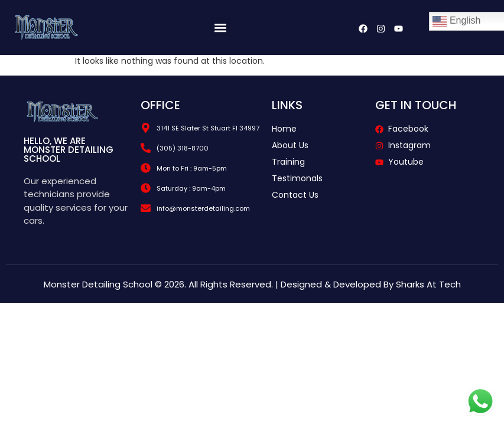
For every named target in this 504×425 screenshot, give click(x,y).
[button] (220, 27)
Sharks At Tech (428, 284)
